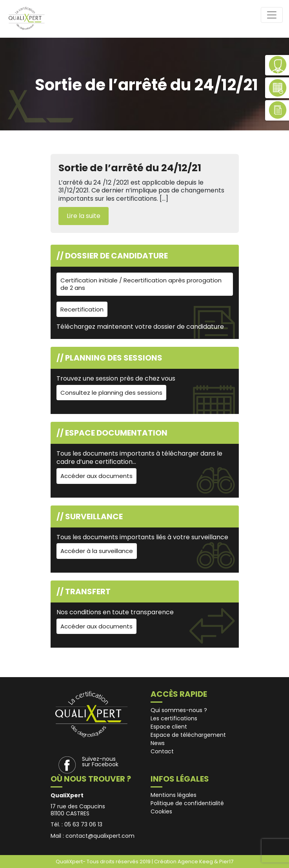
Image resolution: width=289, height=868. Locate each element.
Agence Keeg (196, 862)
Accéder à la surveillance (97, 551)
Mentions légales (174, 795)
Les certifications (174, 718)
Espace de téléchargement (188, 735)
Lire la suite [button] (84, 216)
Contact (162, 751)
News (158, 743)
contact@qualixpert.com (100, 836)
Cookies (161, 811)
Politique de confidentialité (187, 803)
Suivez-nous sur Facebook (100, 762)
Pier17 (226, 862)
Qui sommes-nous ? (179, 710)
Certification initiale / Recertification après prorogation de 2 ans (141, 284)
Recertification (82, 309)
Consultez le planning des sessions (111, 393)
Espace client (169, 727)
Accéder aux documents (96, 476)
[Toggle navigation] (272, 15)
